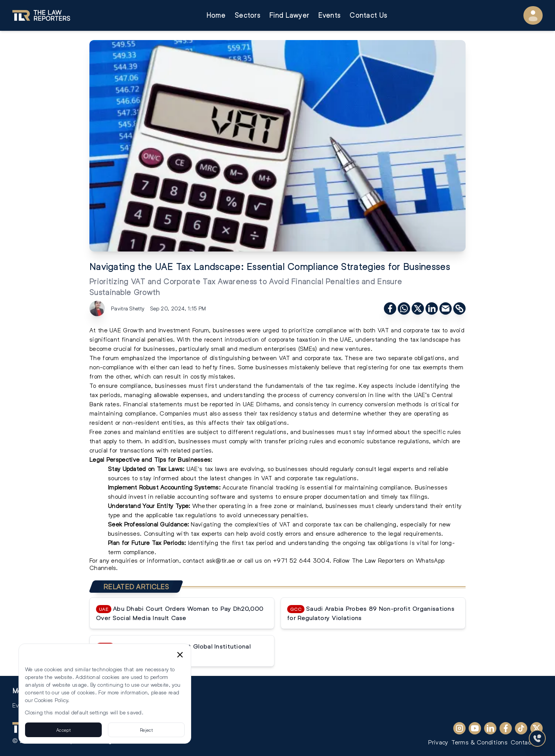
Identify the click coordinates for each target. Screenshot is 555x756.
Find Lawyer (289, 15)
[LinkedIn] (490, 728)
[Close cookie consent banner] (180, 655)
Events (329, 15)
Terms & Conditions (479, 742)
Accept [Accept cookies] (63, 730)
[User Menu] (533, 15)
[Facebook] (506, 728)
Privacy (438, 742)
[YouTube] (475, 728)
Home (216, 15)
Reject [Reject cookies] (146, 730)
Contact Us (368, 15)
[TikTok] (521, 728)
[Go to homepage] (41, 15)
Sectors (247, 15)
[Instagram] (459, 728)
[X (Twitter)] (536, 728)
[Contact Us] (537, 738)
